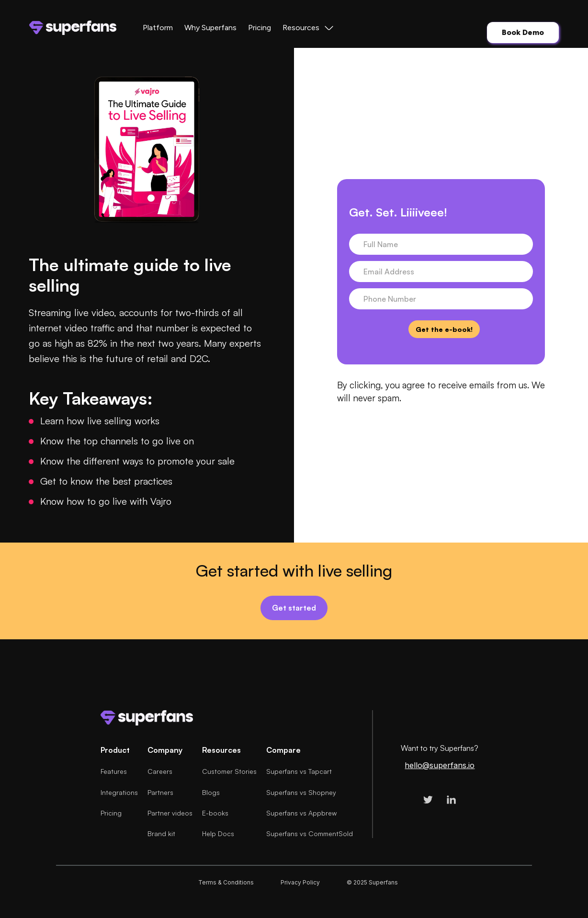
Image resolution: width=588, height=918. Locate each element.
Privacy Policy (300, 882)
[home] (73, 28)
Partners (160, 792)
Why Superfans (210, 28)
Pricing (260, 28)
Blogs (211, 792)
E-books (215, 813)
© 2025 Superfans (372, 882)
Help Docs (218, 833)
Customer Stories (229, 771)
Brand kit (161, 833)
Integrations (119, 792)
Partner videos (170, 813)
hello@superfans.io (440, 765)
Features (114, 771)
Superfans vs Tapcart (299, 771)
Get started (294, 608)
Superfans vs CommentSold (310, 833)
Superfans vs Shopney (301, 792)
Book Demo (523, 32)
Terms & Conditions (226, 882)
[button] (309, 28)
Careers (160, 771)
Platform (158, 28)
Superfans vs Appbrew (301, 813)
